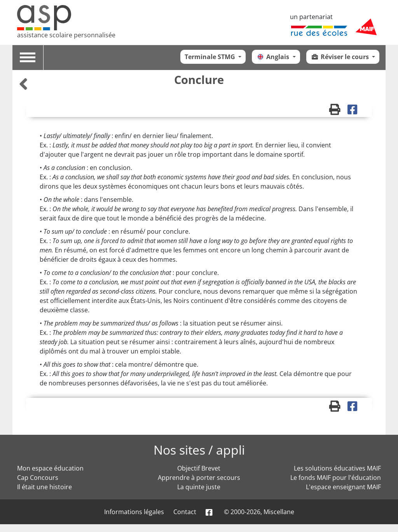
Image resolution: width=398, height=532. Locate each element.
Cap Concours (38, 478)
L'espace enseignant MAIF (343, 487)
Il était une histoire (45, 487)
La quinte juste (199, 487)
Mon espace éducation (50, 468)
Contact (185, 512)
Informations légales (134, 512)
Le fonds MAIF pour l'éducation (336, 478)
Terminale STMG (211, 57)
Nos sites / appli (199, 450)
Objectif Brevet (199, 468)
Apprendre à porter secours (199, 478)
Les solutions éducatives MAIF (337, 468)
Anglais (273, 57)
